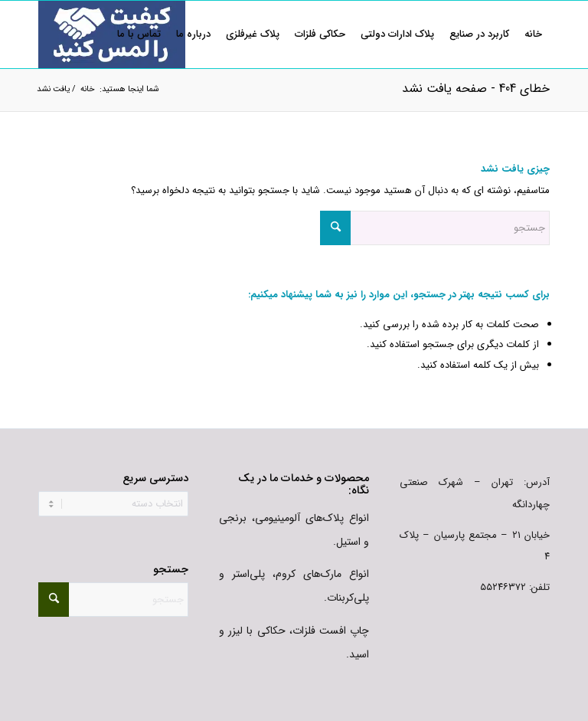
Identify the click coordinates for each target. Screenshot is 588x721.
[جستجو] (435, 228)
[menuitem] (533, 34)
